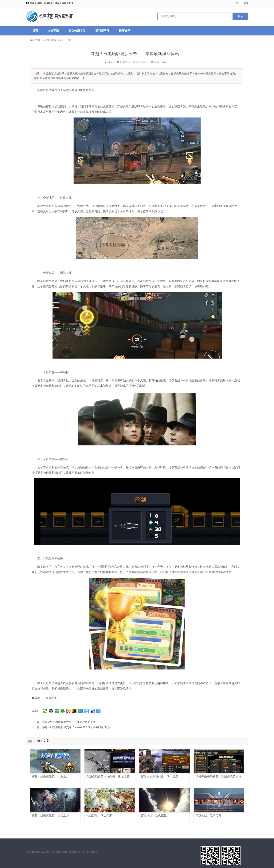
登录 (246, 3)
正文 (68, 40)
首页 (35, 31)
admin (111, 62)
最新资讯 (125, 31)
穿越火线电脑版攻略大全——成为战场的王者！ (70, 722)
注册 (237, 3)
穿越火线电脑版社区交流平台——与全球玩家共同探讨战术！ (78, 727)
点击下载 (53, 31)
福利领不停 (102, 31)
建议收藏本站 (77, 31)
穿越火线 (51, 698)
